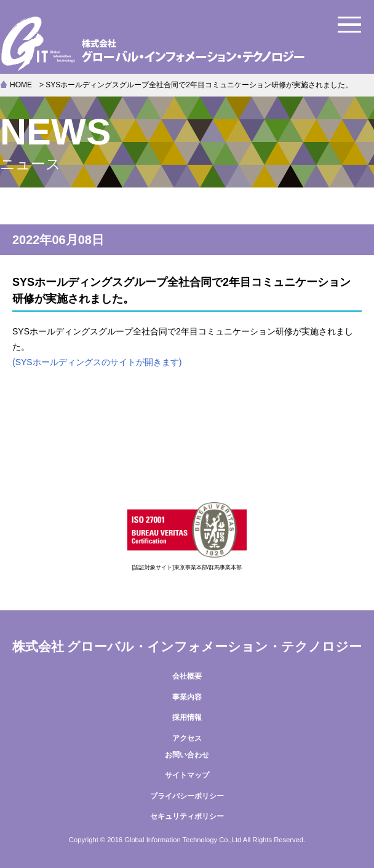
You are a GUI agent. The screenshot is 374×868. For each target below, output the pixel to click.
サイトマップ (187, 775)
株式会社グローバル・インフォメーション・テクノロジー (187, 43)
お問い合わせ (187, 755)
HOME (21, 85)
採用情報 (187, 717)
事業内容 (187, 697)
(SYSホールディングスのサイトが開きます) (97, 362)
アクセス (187, 738)
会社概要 (187, 676)
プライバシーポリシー (187, 796)
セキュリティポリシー (187, 816)
